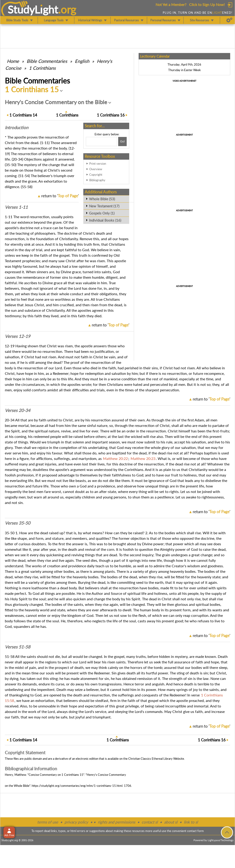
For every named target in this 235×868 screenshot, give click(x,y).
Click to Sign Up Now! (207, 4)
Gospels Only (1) (102, 213)
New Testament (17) (104, 206)
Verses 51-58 (18, 647)
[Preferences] (229, 20)
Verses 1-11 (16, 207)
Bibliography (97, 180)
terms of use (48, 822)
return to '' (60, 196)
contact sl (150, 822)
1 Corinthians (42, 68)
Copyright (96, 175)
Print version (98, 164)
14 (23, 115)
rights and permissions (116, 822)
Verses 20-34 (18, 410)
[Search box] (101, 142)
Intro (17, 128)
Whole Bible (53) (102, 199)
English (82, 61)
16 (111, 115)
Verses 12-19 (18, 336)
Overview (96, 169)
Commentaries (47, 61)
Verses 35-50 (18, 523)
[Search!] (122, 142)
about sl (171, 822)
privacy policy (76, 822)
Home (13, 61)
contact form (195, 831)
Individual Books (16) (105, 220)
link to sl (191, 822)
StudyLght (33, 9)
